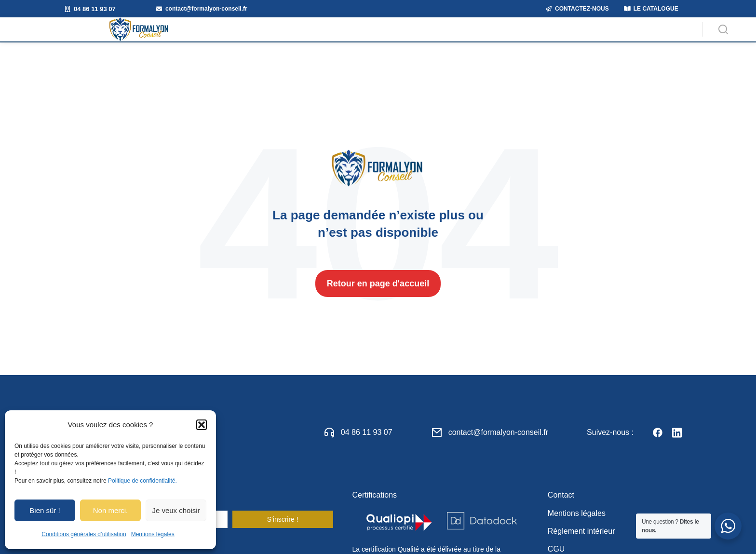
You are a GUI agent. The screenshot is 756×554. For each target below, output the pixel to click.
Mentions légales (153, 534)
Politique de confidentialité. (142, 481)
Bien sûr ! (45, 510)
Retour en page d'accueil (378, 298)
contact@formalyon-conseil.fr (498, 446)
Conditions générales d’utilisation (84, 534)
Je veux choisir (176, 510)
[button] (202, 425)
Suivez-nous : (610, 446)
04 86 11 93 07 (367, 446)
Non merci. (111, 510)
